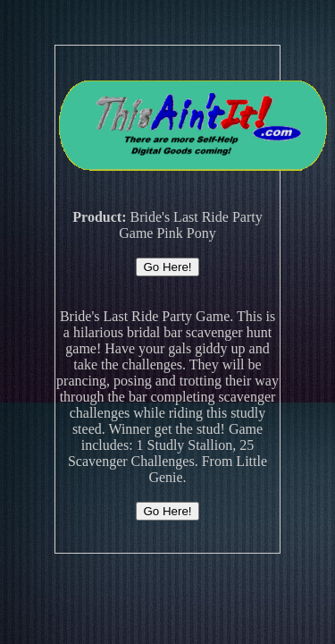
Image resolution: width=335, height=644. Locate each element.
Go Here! (167, 267)
